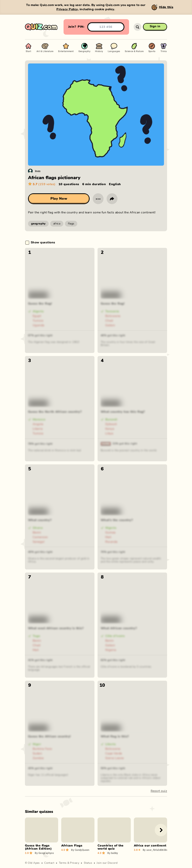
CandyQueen (80, 850)
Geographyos (44, 853)
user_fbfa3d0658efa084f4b (161, 850)
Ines (38, 171)
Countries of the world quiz (111, 847)
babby (113, 853)
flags (71, 224)
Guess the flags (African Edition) (38, 847)
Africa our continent (150, 846)
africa (57, 224)
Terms (63, 863)
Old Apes (34, 863)
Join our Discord (107, 863)
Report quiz (159, 791)
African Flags (72, 846)
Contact (49, 863)
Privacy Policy (67, 9)
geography (38, 224)
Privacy (75, 863)
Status (88, 863)
